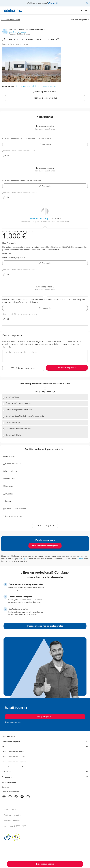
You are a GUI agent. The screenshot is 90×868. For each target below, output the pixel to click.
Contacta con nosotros (10, 792)
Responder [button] (45, 145)
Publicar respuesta (67, 368)
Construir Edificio (13, 435)
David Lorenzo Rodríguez (39, 219)
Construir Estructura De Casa (18, 429)
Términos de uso (11, 810)
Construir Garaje (13, 423)
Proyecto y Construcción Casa (19, 403)
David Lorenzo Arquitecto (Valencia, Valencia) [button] (39, 222)
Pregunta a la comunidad (45, 98)
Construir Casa (12, 397)
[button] (45, 736)
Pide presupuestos (45, 864)
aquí (24, 559)
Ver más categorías (45, 526)
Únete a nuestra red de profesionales (45, 626)
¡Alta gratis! (53, 3)
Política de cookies (12, 821)
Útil (6, 156)
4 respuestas (8, 86)
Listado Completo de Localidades (15, 767)
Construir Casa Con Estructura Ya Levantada (25, 416)
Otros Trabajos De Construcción (20, 410)
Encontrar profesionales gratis (45, 546)
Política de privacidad (13, 815)
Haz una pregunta (79, 20)
